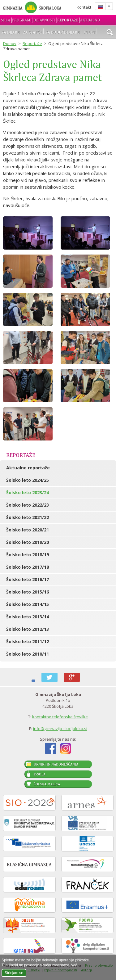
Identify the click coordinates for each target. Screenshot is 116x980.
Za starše (32, 32)
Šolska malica (47, 784)
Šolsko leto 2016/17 (28, 579)
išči (110, 33)
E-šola (40, 774)
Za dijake (11, 32)
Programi (22, 20)
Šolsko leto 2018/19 (28, 555)
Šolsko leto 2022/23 (28, 505)
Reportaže (68, 20)
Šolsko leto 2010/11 (28, 654)
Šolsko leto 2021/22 (28, 517)
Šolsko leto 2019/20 (28, 542)
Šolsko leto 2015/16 (28, 592)
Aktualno (90, 20)
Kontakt (84, 7)
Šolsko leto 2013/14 (28, 617)
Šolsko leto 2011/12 (28, 641)
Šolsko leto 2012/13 (28, 629)
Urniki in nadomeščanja (56, 764)
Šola (6, 20)
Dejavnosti (44, 20)
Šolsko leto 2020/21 (28, 530)
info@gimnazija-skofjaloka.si (60, 729)
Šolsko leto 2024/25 (28, 480)
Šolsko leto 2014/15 (28, 604)
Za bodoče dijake (62, 32)
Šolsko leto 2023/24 (28, 492)
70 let (89, 32)
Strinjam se (14, 973)
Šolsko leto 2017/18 (28, 567)
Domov (10, 43)
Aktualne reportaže (28, 468)
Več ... (76, 965)
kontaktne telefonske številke (60, 717)
